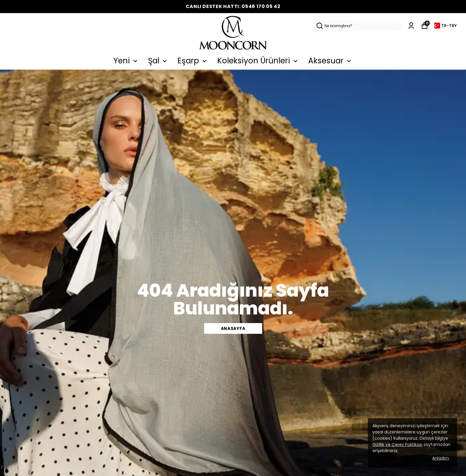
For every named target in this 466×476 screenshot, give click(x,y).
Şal (158, 61)
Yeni (126, 61)
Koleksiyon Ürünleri (258, 61)
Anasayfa (233, 328)
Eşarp (193, 61)
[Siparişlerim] (411, 26)
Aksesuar (330, 61)
